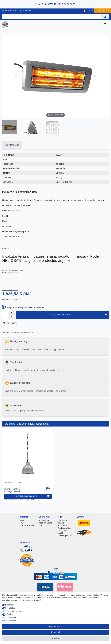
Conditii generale (65, 536)
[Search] (105, 17)
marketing (11, 608)
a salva (56, 638)
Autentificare (44, 520)
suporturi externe (14, 611)
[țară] (84, 11)
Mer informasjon (12, 145)
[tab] (12, 145)
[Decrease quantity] (11, 317)
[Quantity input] (6, 315)
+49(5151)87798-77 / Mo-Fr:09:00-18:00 (56, 4)
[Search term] (52, 17)
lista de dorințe (10, 323)
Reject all (56, 632)
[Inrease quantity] (11, 313)
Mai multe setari (9, 620)
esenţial (10, 605)
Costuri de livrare (27, 525)
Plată (22, 520)
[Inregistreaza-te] (9, 11)
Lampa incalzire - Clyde (13, 482)
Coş (40, 525)
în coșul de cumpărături (79, 315)
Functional (11, 617)
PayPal (10, 614)
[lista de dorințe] (91, 11)
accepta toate (56, 626)
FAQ (22, 523)
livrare (31, 332)
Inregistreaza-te (45, 523)
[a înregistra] (26, 11)
